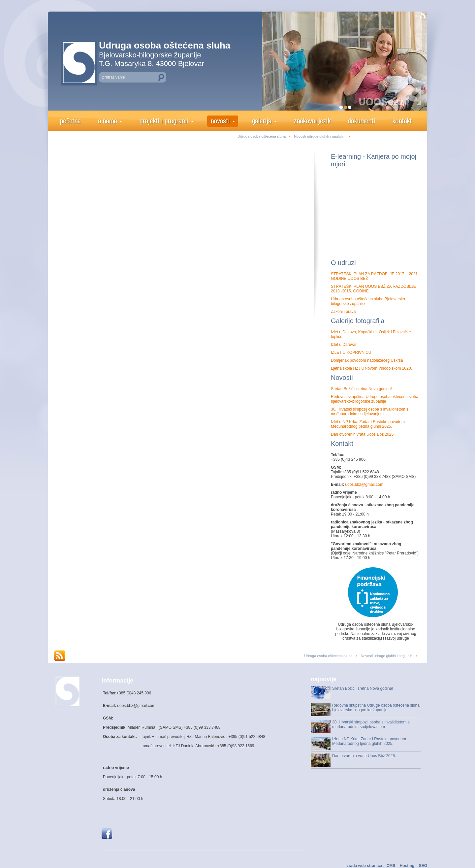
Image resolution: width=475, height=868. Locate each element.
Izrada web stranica (364, 866)
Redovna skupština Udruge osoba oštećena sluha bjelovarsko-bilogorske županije (375, 399)
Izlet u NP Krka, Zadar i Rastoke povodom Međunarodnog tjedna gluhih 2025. (368, 424)
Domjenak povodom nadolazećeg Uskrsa (367, 360)
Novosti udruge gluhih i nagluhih (320, 136)
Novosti (342, 378)
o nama (107, 121)
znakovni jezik (312, 121)
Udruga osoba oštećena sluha (262, 136)
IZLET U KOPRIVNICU (351, 352)
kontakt (402, 121)
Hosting (407, 866)
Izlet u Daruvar (344, 345)
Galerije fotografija (358, 321)
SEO (423, 866)
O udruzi (343, 263)
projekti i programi (164, 121)
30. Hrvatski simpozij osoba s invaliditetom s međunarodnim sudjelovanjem (370, 412)
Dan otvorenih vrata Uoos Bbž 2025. (363, 434)
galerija (262, 121)
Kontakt (342, 444)
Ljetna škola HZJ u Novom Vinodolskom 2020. (371, 368)
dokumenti (361, 121)
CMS (391, 866)
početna (70, 121)
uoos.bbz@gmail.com (364, 484)
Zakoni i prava (343, 312)
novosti (220, 121)
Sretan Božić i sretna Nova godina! (361, 389)
